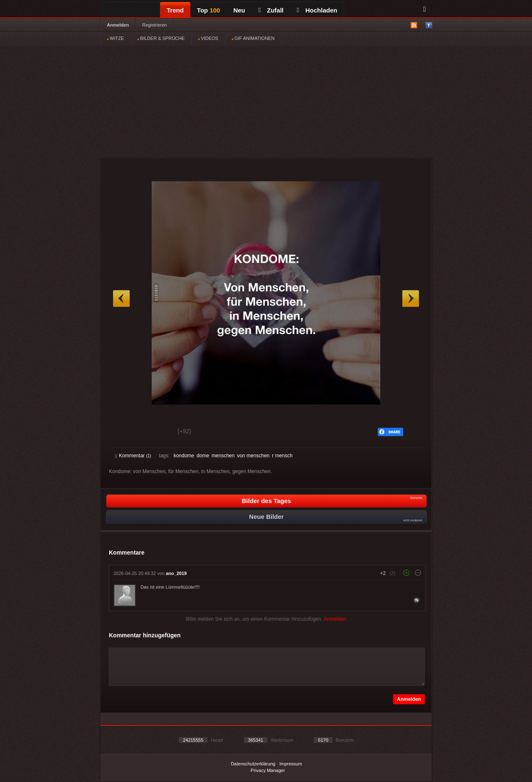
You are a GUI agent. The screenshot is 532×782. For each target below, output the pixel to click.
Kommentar (133, 456)
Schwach (156, 432)
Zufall (271, 10)
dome (203, 456)
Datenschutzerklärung (253, 764)
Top (209, 10)
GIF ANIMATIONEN (253, 38)
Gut (124, 432)
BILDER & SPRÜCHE (161, 38)
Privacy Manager (268, 770)
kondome (184, 456)
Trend (175, 10)
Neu (239, 10)
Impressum (291, 764)
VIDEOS (208, 38)
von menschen (253, 456)
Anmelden (118, 25)
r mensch (282, 456)
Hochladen (317, 10)
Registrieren (154, 25)
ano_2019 (176, 573)
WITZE (115, 38)
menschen (223, 456)
